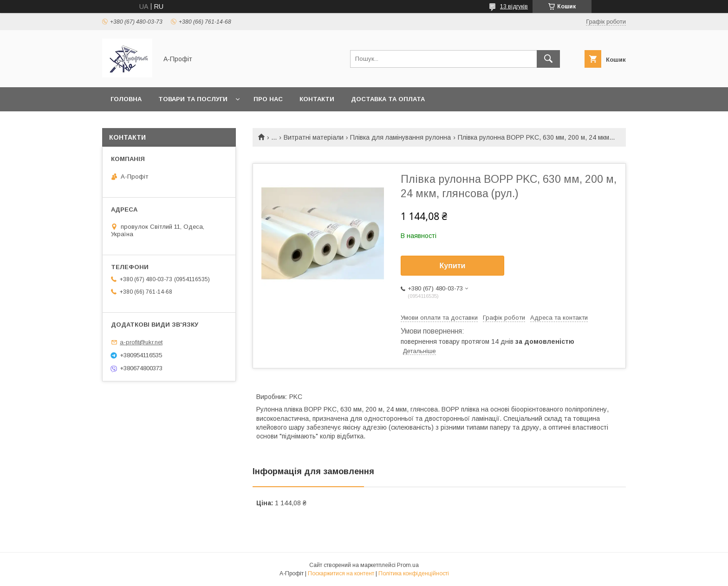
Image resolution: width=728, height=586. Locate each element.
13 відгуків (514, 6)
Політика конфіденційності (414, 573)
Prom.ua (408, 565)
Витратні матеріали (314, 137)
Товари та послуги (193, 99)
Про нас (268, 99)
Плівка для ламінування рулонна (400, 137)
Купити (453, 266)
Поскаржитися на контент (341, 573)
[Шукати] (548, 59)
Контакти (317, 99)
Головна (126, 99)
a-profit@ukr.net (141, 342)
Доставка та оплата (388, 99)
